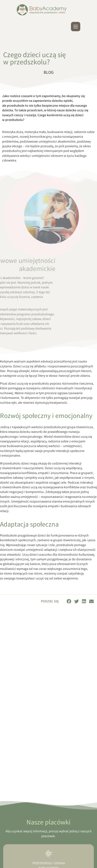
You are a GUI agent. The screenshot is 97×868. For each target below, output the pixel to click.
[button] (69, 601)
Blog (49, 73)
